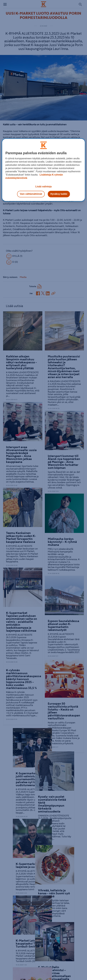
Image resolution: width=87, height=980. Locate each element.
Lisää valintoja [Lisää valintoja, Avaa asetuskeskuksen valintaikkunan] (43, 187)
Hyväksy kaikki (59, 194)
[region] (44, 170)
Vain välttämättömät (31, 194)
